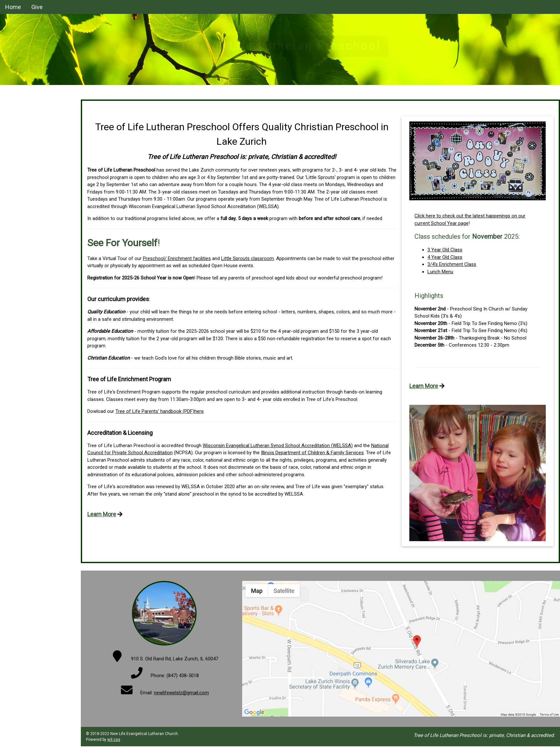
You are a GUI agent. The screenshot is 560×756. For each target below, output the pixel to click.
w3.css (114, 740)
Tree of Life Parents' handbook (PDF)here (160, 411)
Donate (13, 127)
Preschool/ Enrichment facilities (177, 258)
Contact (14, 176)
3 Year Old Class (445, 250)
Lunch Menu (440, 272)
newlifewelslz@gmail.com (181, 693)
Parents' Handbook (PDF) (32, 189)
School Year (18, 139)
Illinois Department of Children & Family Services (312, 453)
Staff (11, 114)
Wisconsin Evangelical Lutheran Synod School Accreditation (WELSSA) (278, 446)
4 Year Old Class (445, 257)
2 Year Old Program (26, 152)
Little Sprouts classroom (248, 258)
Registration (18, 164)
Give (37, 7)
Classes (14, 102)
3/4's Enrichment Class (452, 264)
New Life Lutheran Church (33, 201)
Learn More (102, 514)
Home (13, 7)
